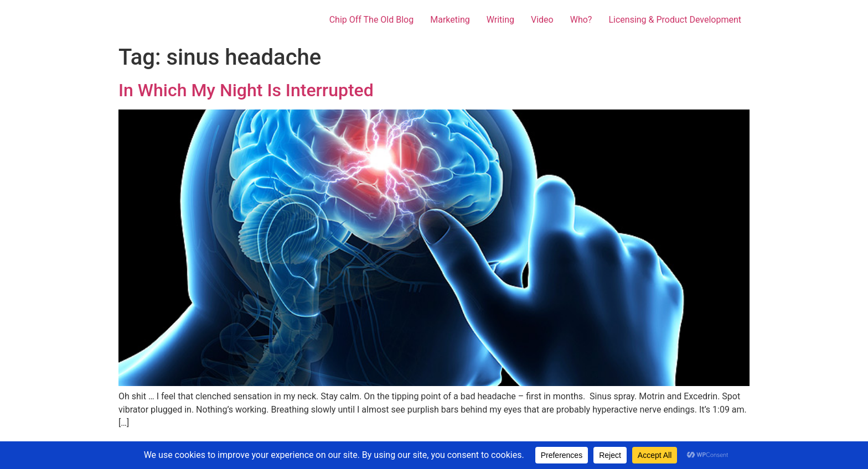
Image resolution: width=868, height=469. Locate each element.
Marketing (450, 20)
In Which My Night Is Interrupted (246, 90)
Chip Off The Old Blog (372, 20)
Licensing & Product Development (675, 20)
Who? (581, 20)
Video (542, 20)
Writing (500, 20)
